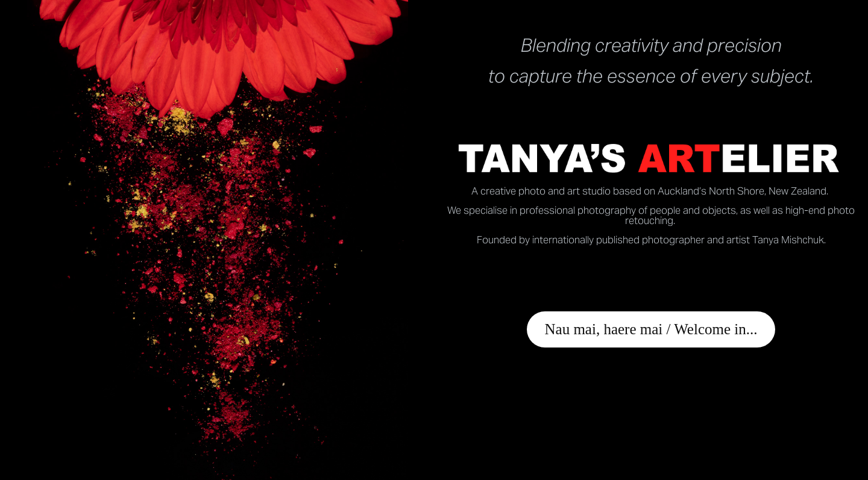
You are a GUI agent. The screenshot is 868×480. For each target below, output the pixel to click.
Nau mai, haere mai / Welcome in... (651, 329)
